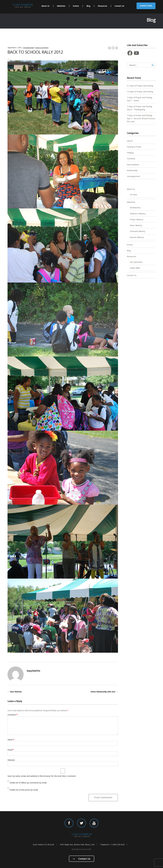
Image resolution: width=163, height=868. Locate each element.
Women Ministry (137, 237)
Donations (146, 6)
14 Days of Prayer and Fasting (140, 92)
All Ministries (135, 208)
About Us (45, 6)
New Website (15, 692)
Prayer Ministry (137, 219)
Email (11, 750)
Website (11, 760)
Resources (102, 6)
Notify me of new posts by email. (24, 790)
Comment (12, 715)
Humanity (131, 158)
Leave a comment (42, 48)
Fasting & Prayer (134, 147)
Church (130, 141)
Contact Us (119, 6)
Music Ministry (136, 225)
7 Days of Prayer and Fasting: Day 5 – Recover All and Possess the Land (141, 118)
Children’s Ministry (138, 214)
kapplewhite (33, 671)
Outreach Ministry (138, 231)
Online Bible (135, 268)
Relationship (132, 170)
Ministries (61, 6)
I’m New (133, 195)
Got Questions (136, 262)
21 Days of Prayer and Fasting (140, 86)
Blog (88, 6)
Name (11, 740)
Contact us (82, 859)
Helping (130, 153)
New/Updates (133, 164)
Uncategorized (28, 48)
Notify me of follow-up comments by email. (28, 783)
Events (76, 6)
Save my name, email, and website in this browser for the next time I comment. (42, 776)
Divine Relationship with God (104, 692)
